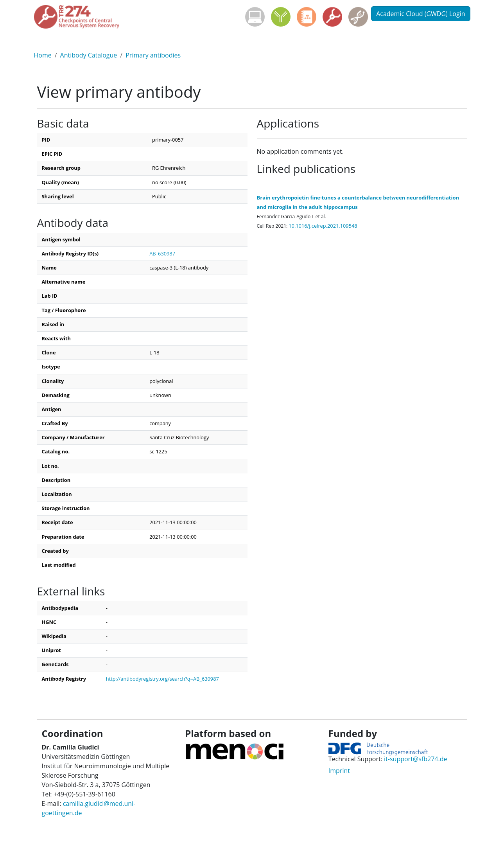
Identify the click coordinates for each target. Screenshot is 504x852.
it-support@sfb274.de (415, 759)
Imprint (339, 771)
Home (43, 55)
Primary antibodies (153, 55)
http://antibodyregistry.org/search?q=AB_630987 (162, 679)
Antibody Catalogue (89, 55)
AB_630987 (162, 253)
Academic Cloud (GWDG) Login (421, 14)
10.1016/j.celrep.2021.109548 (323, 226)
